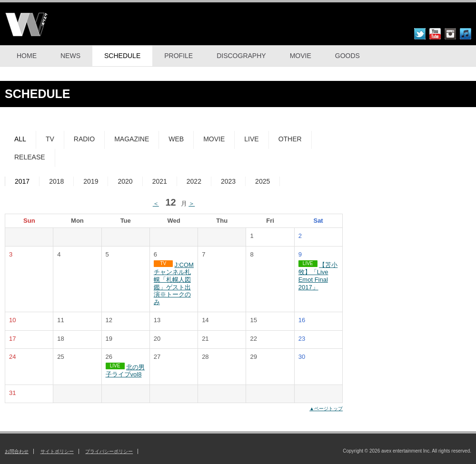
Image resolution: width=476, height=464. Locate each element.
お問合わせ (17, 451)
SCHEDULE (122, 56)
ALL (20, 139)
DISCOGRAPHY (241, 56)
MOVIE (301, 56)
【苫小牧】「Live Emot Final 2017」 (318, 276)
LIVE (251, 139)
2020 (125, 181)
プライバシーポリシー (109, 451)
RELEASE (30, 157)
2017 (22, 181)
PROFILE (178, 56)
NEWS (70, 56)
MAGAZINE (132, 139)
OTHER (290, 139)
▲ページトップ (326, 409)
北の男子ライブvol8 (125, 371)
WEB (176, 139)
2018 (56, 181)
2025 (263, 181)
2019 (91, 181)
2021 (160, 181)
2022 (194, 181)
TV (50, 139)
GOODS (347, 56)
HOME (27, 56)
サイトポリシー (57, 451)
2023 (228, 181)
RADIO (84, 139)
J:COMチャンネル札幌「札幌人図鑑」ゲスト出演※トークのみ (174, 283)
